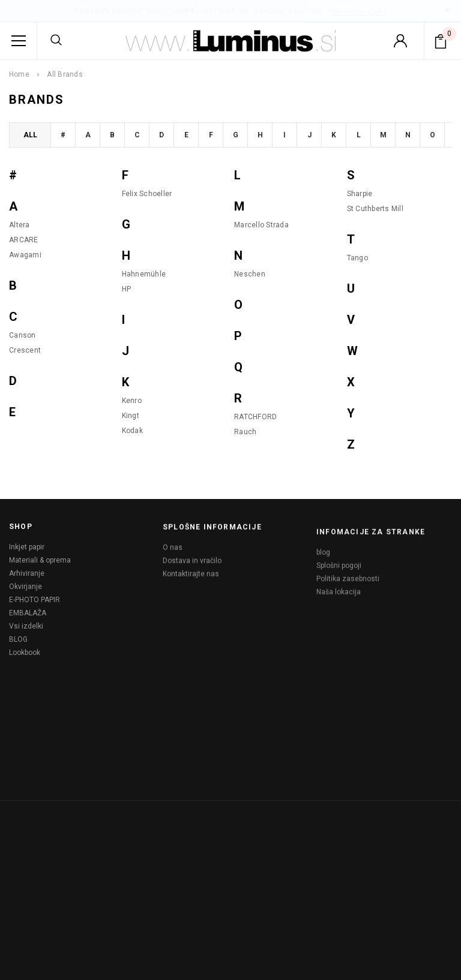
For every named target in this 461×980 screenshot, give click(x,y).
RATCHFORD (255, 417)
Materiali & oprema (40, 564)
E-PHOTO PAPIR (35, 603)
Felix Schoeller (147, 194)
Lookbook (25, 656)
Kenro (132, 401)
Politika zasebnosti (348, 599)
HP (127, 289)
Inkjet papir (27, 551)
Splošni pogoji (339, 586)
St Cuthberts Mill (375, 209)
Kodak (132, 431)
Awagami (25, 255)
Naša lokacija (339, 612)
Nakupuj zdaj (358, 11)
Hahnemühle (144, 274)
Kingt (131, 416)
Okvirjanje (26, 590)
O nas (173, 555)
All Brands (65, 74)
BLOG (18, 643)
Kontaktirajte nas (191, 581)
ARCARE (24, 240)
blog (323, 573)
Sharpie (360, 194)
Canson (23, 335)
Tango (357, 258)
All (30, 135)
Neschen (250, 274)
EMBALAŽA (28, 617)
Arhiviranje (27, 577)
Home (19, 74)
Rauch (245, 432)
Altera (20, 225)
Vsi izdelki (26, 630)
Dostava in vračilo (192, 568)
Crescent (25, 350)
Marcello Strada (261, 225)
